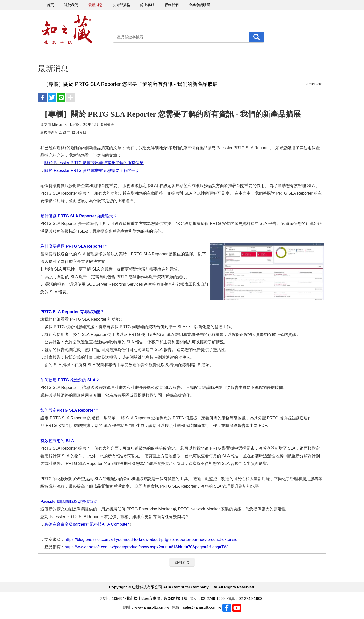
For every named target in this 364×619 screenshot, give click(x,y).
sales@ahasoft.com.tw (202, 607)
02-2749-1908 (250, 598)
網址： (129, 607)
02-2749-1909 (213, 598)
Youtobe (237, 608)
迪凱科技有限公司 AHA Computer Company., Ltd (67, 29)
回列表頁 (182, 562)
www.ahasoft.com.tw (152, 607)
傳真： (233, 598)
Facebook (227, 608)
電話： (196, 598)
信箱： (177, 607)
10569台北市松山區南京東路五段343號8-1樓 (149, 598)
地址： (106, 598)
